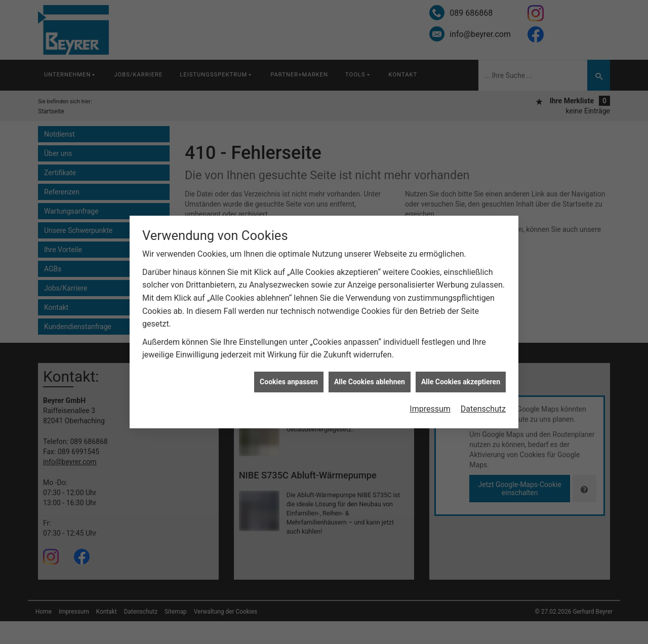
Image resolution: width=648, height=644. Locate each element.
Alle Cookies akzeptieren (461, 381)
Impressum (430, 408)
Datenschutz (483, 408)
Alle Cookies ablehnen (370, 381)
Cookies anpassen (289, 381)
